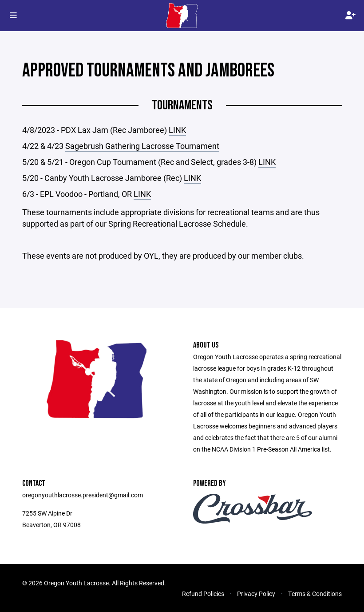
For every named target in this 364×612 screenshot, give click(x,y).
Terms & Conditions (315, 594)
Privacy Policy (256, 594)
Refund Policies (203, 594)
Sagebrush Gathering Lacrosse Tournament (142, 146)
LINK (177, 130)
